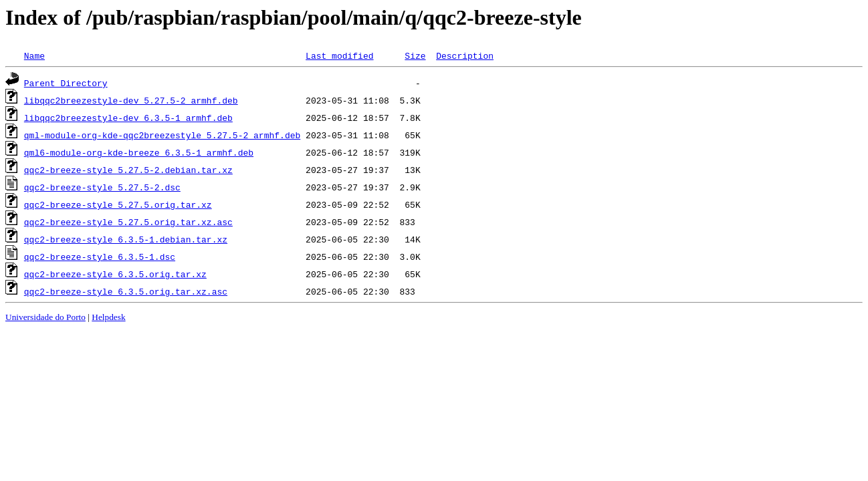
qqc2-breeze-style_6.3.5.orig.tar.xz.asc (126, 291)
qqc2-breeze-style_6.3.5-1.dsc (100, 257)
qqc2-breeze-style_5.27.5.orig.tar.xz (118, 204)
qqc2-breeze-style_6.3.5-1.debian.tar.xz (126, 239)
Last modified (339, 55)
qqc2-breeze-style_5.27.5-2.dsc (102, 187)
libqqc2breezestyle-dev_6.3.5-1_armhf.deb (128, 118)
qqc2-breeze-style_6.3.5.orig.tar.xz (115, 274)
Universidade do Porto (45, 317)
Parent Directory (66, 83)
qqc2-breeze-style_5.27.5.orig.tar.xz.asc (128, 222)
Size (415, 55)
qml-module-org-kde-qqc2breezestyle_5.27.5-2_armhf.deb (162, 135)
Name (34, 55)
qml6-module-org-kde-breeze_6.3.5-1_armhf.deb (139, 152)
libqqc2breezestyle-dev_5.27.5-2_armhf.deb (131, 100)
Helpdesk (108, 317)
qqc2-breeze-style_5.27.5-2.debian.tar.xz (128, 170)
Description (465, 55)
